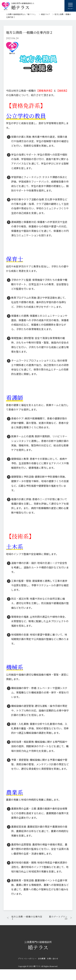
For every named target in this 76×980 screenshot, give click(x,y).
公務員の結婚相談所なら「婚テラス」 (21, 14)
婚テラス (38, 946)
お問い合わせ (52, 958)
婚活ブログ (45, 14)
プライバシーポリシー (27, 958)
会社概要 (42, 958)
